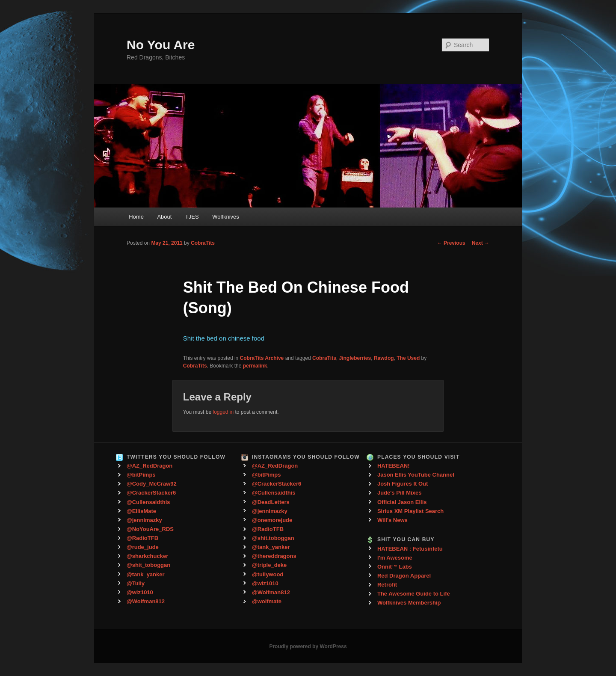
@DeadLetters (271, 502)
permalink (255, 366)
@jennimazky (144, 520)
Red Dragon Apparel (404, 576)
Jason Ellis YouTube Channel (416, 475)
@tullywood (268, 574)
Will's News (392, 520)
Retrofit (387, 585)
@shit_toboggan (148, 565)
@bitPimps (141, 475)
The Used (408, 358)
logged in (223, 412)
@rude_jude (143, 547)
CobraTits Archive (262, 358)
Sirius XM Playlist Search (410, 511)
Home (136, 217)
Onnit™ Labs (395, 567)
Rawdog (384, 358)
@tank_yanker (146, 574)
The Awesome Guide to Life (414, 594)
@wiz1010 (140, 592)
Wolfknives (226, 217)
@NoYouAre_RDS (150, 529)
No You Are (161, 45)
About (164, 217)
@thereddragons (274, 556)
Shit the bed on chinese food (224, 338)
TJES (192, 217)
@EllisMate (141, 511)
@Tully (136, 583)
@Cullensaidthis (148, 502)
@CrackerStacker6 (151, 493)
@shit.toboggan (273, 538)
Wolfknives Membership (409, 603)
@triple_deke (269, 565)
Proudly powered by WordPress (308, 646)
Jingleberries (355, 358)
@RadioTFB (142, 538)
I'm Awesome (395, 558)
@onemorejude (272, 520)
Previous (451, 243)
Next (481, 243)
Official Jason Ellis (402, 502)
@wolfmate (267, 601)
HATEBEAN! (394, 466)
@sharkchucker (147, 556)
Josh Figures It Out (403, 484)
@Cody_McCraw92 (152, 484)
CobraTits (203, 243)
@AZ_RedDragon (150, 466)
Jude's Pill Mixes (400, 493)
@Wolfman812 (146, 601)
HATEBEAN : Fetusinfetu (410, 549)
